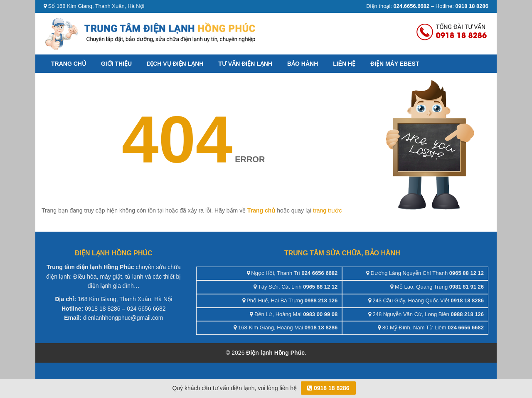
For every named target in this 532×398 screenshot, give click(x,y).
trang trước (327, 210)
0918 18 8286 (328, 388)
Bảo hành (303, 64)
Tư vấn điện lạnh (245, 64)
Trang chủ (69, 64)
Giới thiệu (116, 64)
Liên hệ (344, 64)
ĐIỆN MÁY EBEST (395, 64)
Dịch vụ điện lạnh (175, 64)
